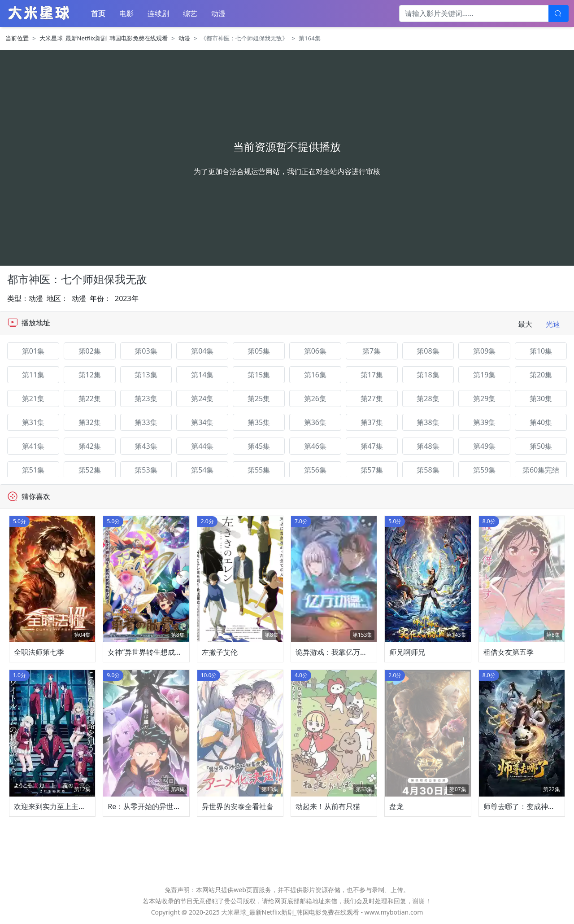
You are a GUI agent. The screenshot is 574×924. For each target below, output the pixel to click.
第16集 (315, 375)
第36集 (315, 422)
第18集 (428, 375)
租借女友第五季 (509, 652)
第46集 (315, 446)
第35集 (259, 422)
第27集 (372, 399)
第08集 (428, 351)
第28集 (428, 399)
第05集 (259, 351)
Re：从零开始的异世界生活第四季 (162, 806)
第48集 (428, 446)
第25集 (259, 399)
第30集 (541, 399)
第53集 (146, 470)
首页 (98, 13)
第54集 (202, 470)
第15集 (259, 375)
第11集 (33, 375)
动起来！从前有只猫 (328, 806)
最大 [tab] (525, 324)
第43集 (146, 446)
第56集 (315, 470)
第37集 (372, 422)
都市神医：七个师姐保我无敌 (77, 279)
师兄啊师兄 (407, 652)
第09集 (484, 351)
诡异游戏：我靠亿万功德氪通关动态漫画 (360, 652)
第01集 (33, 351)
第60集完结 (541, 470)
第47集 (372, 446)
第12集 (90, 375)
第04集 (202, 351)
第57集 (372, 470)
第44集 (202, 446)
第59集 (484, 470)
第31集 (33, 422)
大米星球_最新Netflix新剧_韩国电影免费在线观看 (104, 38)
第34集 (202, 422)
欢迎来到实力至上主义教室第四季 (68, 806)
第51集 (33, 470)
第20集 (541, 375)
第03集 (146, 351)
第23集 (146, 399)
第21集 (33, 399)
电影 (126, 13)
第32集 (90, 422)
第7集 (372, 351)
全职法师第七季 (39, 652)
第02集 (90, 351)
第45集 (259, 446)
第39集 (484, 422)
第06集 (315, 351)
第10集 (541, 351)
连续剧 (158, 13)
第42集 (90, 446)
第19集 (484, 375)
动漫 (218, 13)
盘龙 (396, 806)
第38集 (428, 422)
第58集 (428, 470)
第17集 (372, 375)
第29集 (484, 399)
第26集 (315, 399)
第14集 (202, 375)
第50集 (541, 446)
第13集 (146, 375)
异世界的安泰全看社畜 (238, 806)
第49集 (484, 446)
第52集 (90, 470)
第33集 (146, 422)
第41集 (33, 446)
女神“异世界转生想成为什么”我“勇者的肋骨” (177, 652)
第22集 (90, 399)
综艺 (190, 13)
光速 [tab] (553, 324)
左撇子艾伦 (220, 652)
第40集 (541, 422)
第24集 (202, 399)
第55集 (259, 470)
